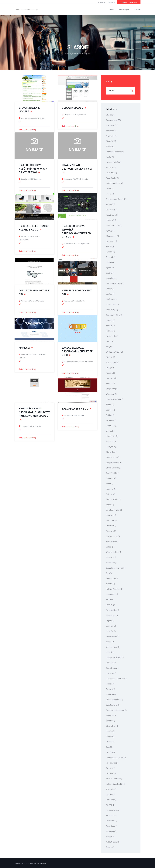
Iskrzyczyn (112, 447)
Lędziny (110, 794)
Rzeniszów (112, 426)
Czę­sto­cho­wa (113, 705)
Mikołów (111, 220)
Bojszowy (111, 673)
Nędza (110, 341)
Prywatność (102, 2)
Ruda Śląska (112, 178)
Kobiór (110, 404)
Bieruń (110, 742)
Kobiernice (112, 478)
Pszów (110, 157)
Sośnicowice (112, 362)
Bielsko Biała (112, 726)
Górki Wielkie (112, 473)
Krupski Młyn (112, 336)
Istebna (110, 684)
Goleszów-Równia (114, 399)
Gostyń (110, 273)
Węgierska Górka (114, 462)
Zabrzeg (110, 847)
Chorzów (111, 141)
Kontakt (138, 10)
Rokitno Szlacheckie (115, 784)
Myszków (111, 631)
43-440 (110, 805)
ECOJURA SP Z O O (74, 108)
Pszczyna (111, 531)
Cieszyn (110, 357)
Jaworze (111, 626)
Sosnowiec (112, 125)
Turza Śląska (112, 668)
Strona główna (71, 53)
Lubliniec (111, 515)
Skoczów (111, 167)
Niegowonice (112, 236)
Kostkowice (112, 594)
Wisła (110, 188)
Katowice (112, 131)
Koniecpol (111, 694)
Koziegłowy (112, 615)
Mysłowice (111, 136)
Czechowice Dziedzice (116, 710)
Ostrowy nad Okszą (115, 283)
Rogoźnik (111, 441)
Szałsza (110, 410)
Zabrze (110, 204)
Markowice (112, 563)
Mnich (110, 652)
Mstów (110, 642)
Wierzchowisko (113, 552)
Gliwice (110, 115)
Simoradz (111, 257)
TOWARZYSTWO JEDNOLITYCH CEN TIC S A (77, 168)
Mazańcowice (113, 810)
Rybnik (110, 252)
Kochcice (111, 557)
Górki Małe (111, 800)
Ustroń (110, 289)
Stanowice (111, 452)
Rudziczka (111, 821)
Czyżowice (112, 299)
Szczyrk (110, 689)
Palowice (111, 663)
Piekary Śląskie (113, 499)
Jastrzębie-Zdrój (114, 183)
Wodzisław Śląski (114, 352)
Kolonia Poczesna (114, 589)
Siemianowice (113, 647)
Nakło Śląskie (113, 842)
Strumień (111, 420)
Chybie (110, 620)
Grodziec (111, 773)
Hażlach (110, 331)
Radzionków (112, 215)
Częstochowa (113, 120)
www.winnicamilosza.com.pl (26, 9)
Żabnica (110, 721)
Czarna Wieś (112, 304)
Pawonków (112, 378)
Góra (109, 747)
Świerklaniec (112, 610)
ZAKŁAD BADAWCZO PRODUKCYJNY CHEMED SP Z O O (77, 351)
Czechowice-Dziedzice (117, 678)
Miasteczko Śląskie (115, 657)
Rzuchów (111, 526)
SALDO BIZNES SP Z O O (77, 409)
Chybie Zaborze (114, 468)
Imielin (110, 194)
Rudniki (110, 325)
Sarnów (110, 836)
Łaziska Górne (113, 457)
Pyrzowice (111, 241)
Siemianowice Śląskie (116, 199)
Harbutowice (113, 541)
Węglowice (112, 389)
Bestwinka (111, 826)
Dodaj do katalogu (129, 2)
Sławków (111, 715)
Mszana (110, 584)
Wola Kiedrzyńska (114, 700)
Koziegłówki (112, 436)
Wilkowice (111, 520)
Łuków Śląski (113, 310)
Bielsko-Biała (113, 162)
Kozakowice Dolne (115, 779)
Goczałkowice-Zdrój (115, 568)
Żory (109, 573)
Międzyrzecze (113, 536)
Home (112, 10)
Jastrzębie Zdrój (114, 225)
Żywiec (110, 294)
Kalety (110, 146)
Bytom (110, 268)
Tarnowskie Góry (114, 315)
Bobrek (110, 547)
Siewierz (111, 262)
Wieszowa (111, 394)
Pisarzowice (112, 763)
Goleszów (111, 494)
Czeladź (110, 320)
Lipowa (110, 431)
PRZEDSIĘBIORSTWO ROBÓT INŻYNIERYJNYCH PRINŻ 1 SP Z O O (33, 169)
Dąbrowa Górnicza (115, 152)
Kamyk (110, 505)
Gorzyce (110, 736)
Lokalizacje (123, 10)
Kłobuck (111, 605)
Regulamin (111, 2)
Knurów (110, 383)
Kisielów (110, 599)
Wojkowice (111, 789)
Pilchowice (112, 815)
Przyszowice (112, 578)
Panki (109, 484)
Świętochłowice (114, 510)
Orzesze (110, 768)
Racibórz (111, 489)
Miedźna (110, 731)
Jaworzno (111, 173)
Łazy (109, 347)
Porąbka (111, 373)
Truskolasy (111, 831)
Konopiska (111, 278)
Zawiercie (111, 210)
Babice (110, 415)
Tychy (110, 231)
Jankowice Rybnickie (116, 757)
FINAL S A (26, 348)
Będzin (110, 246)
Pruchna (111, 752)
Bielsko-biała (112, 636)
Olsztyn (110, 368)
